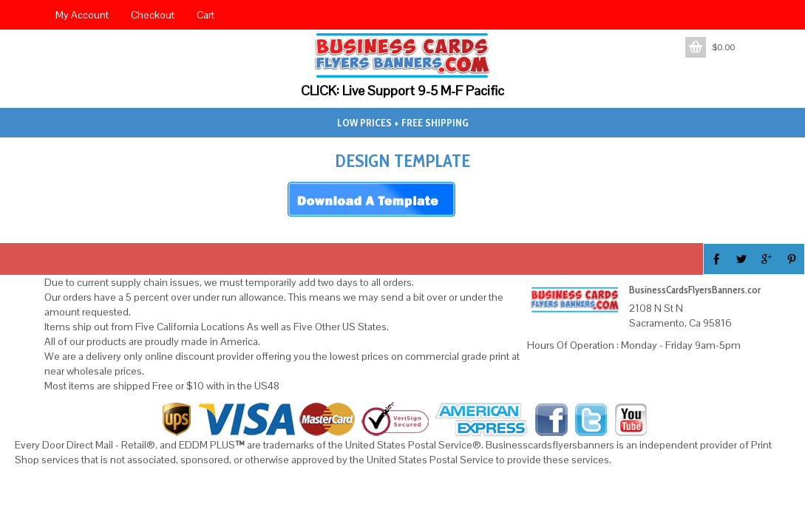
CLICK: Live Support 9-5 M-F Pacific (402, 91)
